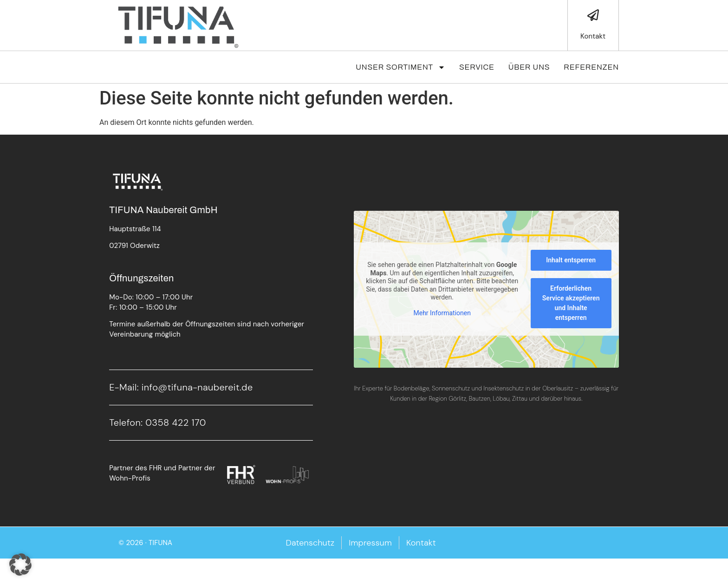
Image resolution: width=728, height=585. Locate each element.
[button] (20, 565)
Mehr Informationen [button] (442, 313)
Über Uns (529, 67)
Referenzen (591, 67)
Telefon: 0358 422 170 (158, 422)
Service (477, 67)
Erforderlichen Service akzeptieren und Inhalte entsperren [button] (571, 303)
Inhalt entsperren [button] (571, 260)
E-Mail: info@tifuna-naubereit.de (181, 387)
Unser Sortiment (400, 67)
